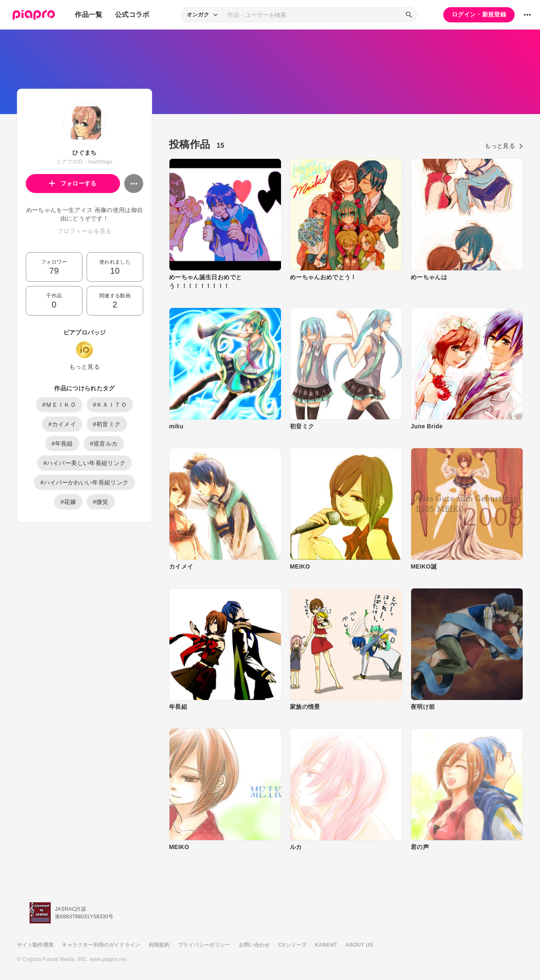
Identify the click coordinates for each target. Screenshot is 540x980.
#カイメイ (62, 424)
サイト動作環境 (35, 945)
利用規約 (159, 945)
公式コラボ (132, 15)
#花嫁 (68, 502)
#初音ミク (107, 424)
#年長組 (62, 444)
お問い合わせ (254, 945)
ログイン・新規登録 (479, 14)
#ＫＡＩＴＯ (110, 405)
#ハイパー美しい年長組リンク (85, 463)
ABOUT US (359, 945)
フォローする (73, 183)
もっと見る (85, 367)
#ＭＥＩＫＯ (59, 405)
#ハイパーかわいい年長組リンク (84, 482)
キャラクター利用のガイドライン (101, 945)
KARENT (326, 945)
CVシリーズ (293, 945)
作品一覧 (89, 15)
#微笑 (101, 502)
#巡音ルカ (104, 444)
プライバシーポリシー (204, 945)
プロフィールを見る (84, 231)
